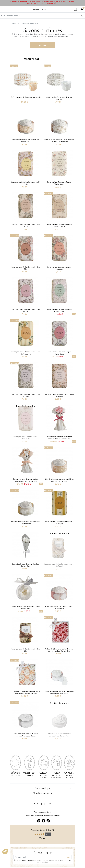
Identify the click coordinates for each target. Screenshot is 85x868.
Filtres (42, 45)
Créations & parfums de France (16, 774)
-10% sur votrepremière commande (57, 775)
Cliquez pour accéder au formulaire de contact (43, 816)
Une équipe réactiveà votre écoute (69, 775)
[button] (5, 851)
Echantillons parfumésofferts (30, 774)
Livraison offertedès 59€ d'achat (44, 775)
